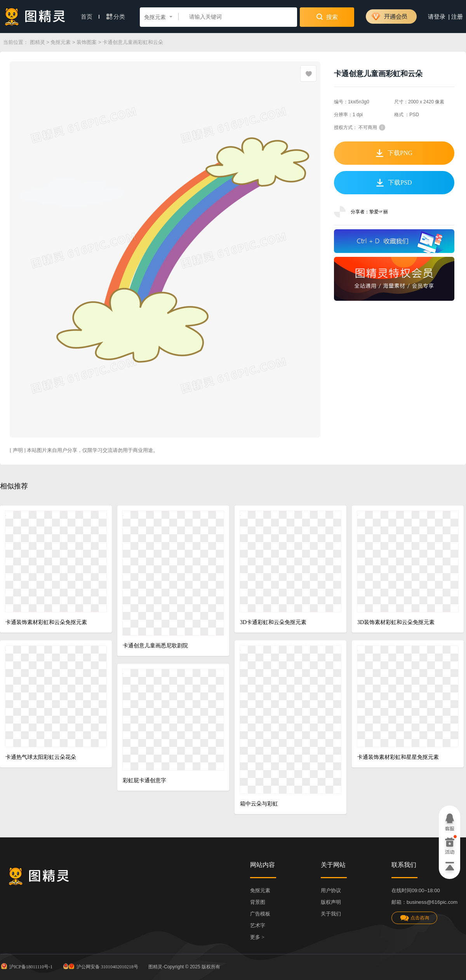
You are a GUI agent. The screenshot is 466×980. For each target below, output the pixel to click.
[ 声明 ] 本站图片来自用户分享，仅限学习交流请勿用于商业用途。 (84, 450)
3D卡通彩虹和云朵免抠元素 (273, 622)
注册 (457, 17)
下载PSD (394, 183)
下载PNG (394, 153)
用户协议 (331, 890)
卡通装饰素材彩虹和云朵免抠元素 (46, 622)
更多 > (257, 937)
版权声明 (331, 902)
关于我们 (331, 914)
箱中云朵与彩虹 (259, 804)
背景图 (258, 902)
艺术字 (258, 925)
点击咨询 (414, 918)
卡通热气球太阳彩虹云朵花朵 (41, 757)
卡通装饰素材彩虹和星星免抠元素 (398, 757)
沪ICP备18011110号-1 (26, 966)
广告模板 (260, 914)
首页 (90, 17)
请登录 (437, 17)
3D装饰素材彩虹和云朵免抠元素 (396, 622)
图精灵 (37, 42)
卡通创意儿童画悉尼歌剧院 (155, 646)
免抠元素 (61, 42)
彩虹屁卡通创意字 (144, 780)
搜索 (327, 17)
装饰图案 (87, 42)
